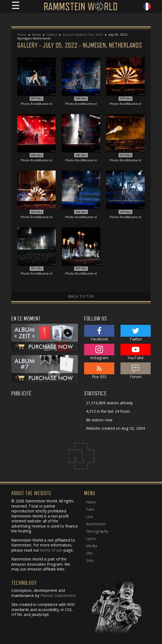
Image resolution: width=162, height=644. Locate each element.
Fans (90, 509)
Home (22, 34)
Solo (90, 560)
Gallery (52, 34)
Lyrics (91, 538)
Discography (97, 531)
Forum (136, 371)
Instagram (99, 352)
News (91, 502)
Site (89, 553)
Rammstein (96, 524)
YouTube (136, 352)
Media (37, 34)
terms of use (51, 550)
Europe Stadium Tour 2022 (83, 34)
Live (89, 517)
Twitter (136, 333)
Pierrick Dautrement (58, 595)
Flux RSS (99, 371)
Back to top (81, 296)
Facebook (99, 333)
